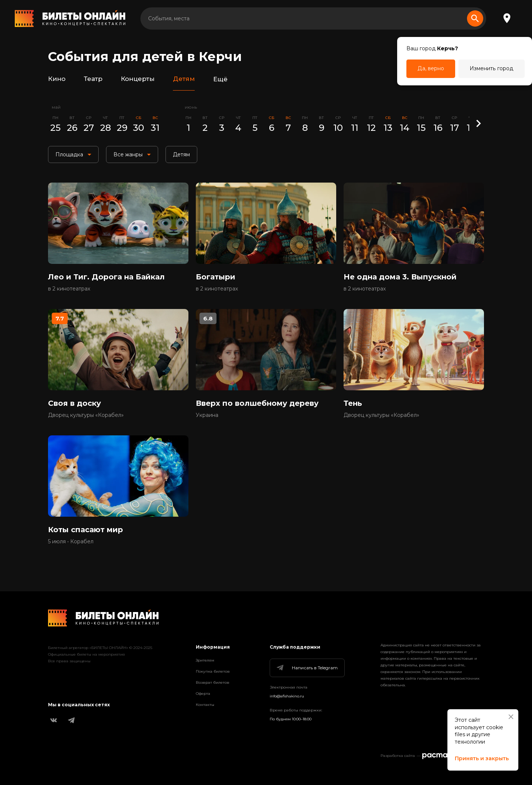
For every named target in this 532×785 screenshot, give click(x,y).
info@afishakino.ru (287, 696)
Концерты (138, 79)
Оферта (203, 694)
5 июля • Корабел (71, 541)
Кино (57, 79)
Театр (93, 79)
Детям (184, 79)
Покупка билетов (213, 671)
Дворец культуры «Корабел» (86, 415)
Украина (207, 415)
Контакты (205, 705)
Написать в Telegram (307, 668)
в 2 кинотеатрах (69, 289)
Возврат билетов (213, 682)
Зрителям (205, 660)
